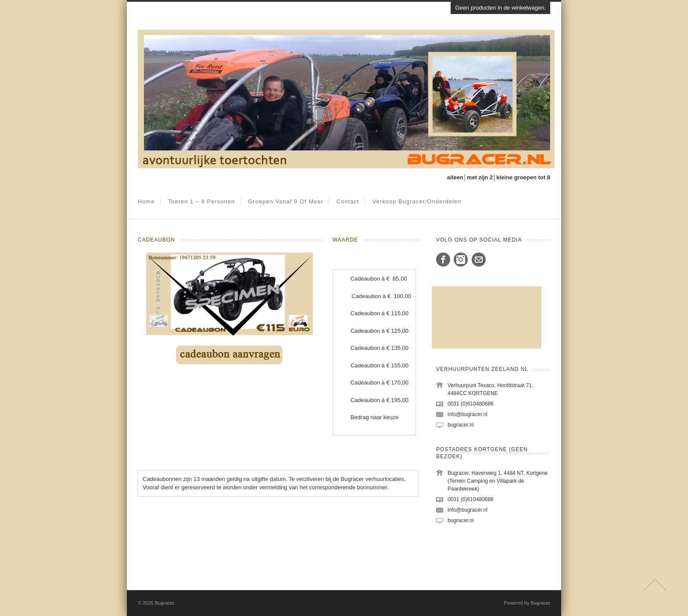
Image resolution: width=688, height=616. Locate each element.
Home (146, 201)
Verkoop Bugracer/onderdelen (417, 201)
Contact (348, 201)
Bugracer (165, 603)
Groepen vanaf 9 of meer (286, 201)
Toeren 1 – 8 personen (202, 201)
